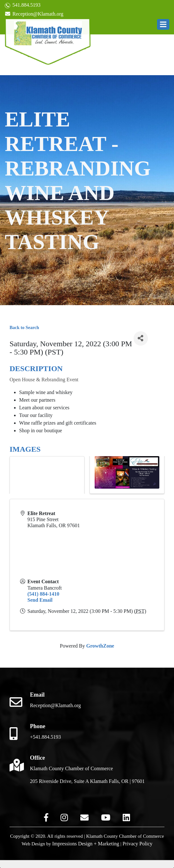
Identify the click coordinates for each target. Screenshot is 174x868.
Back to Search (24, 327)
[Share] (141, 338)
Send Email (40, 600)
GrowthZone (100, 646)
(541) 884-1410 (43, 594)
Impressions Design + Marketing (86, 844)
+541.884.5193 (45, 737)
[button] (163, 24)
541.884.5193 (23, 5)
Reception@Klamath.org (34, 14)
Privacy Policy (137, 844)
